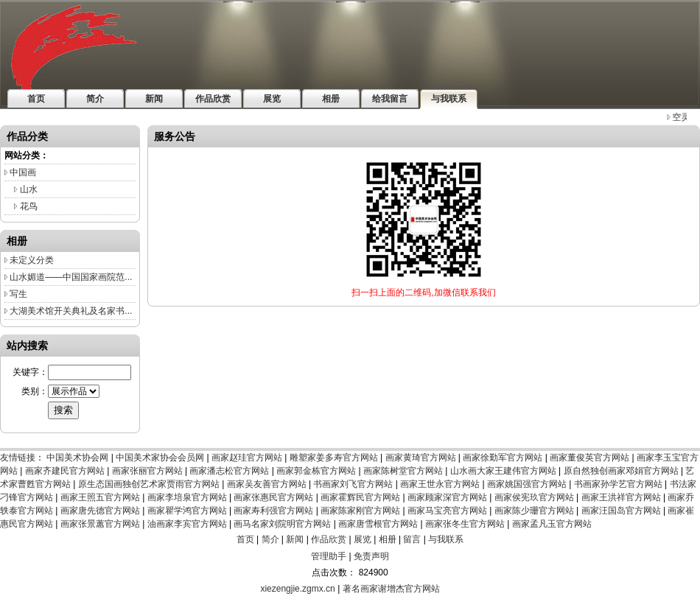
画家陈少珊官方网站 (534, 511)
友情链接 (18, 458)
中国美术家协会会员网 (160, 458)
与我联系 (446, 539)
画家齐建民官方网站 (65, 471)
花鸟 (29, 206)
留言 (412, 539)
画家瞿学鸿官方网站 (187, 511)
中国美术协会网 (77, 458)
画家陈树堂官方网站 (403, 471)
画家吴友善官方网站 (267, 484)
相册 (388, 539)
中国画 (23, 172)
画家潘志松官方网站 (229, 471)
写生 (18, 294)
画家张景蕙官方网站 (100, 524)
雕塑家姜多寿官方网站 (334, 458)
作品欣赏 (329, 539)
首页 (245, 539)
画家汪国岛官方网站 (621, 511)
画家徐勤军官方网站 (503, 458)
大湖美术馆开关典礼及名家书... (71, 311)
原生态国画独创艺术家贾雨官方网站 (149, 484)
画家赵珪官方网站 (247, 458)
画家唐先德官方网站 (100, 511)
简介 (270, 539)
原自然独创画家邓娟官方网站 (621, 471)
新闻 (295, 539)
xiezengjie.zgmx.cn (297, 589)
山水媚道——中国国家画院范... (71, 277)
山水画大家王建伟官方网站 (503, 471)
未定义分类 (32, 260)
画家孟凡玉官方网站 (552, 524)
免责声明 (371, 556)
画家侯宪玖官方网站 (534, 497)
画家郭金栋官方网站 (316, 471)
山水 (29, 189)
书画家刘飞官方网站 (353, 484)
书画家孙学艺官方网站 (618, 484)
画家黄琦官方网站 (421, 458)
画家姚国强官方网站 (527, 484)
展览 (363, 539)
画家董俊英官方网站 (589, 458)
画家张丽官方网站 (147, 471)
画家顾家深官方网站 (447, 497)
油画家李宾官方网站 (187, 524)
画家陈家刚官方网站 (360, 511)
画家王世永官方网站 (440, 484)
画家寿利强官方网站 (273, 511)
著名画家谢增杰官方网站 (391, 589)
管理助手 (329, 556)
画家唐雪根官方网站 (378, 524)
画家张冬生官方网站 (465, 524)
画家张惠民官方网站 (273, 497)
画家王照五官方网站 (100, 497)
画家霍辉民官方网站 (360, 497)
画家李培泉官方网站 (187, 497)
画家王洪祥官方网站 (621, 497)
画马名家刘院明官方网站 (282, 524)
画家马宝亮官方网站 (447, 511)
